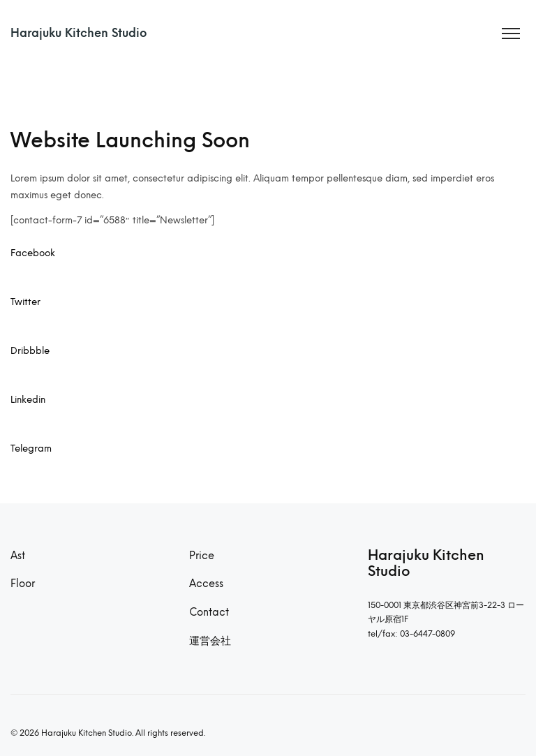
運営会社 (210, 641)
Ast (18, 556)
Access (206, 584)
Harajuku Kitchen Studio (79, 33)
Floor (23, 584)
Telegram (31, 448)
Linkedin (28, 399)
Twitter (25, 302)
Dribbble (30, 350)
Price (202, 556)
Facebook (33, 253)
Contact (209, 612)
